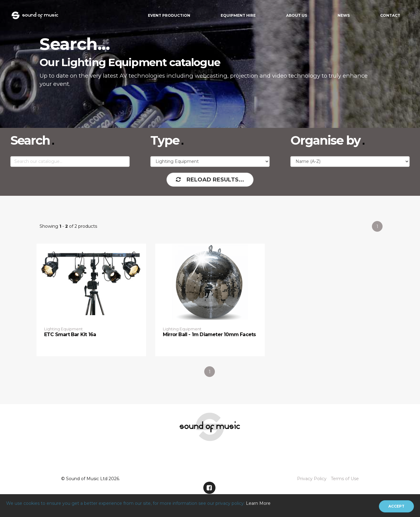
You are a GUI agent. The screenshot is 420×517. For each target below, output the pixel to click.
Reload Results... (210, 180)
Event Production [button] (169, 15)
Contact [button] (390, 15)
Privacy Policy (312, 479)
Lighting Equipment (63, 329)
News (344, 15)
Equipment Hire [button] (238, 15)
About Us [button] (297, 15)
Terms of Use (345, 479)
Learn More (258, 503)
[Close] (396, 506)
